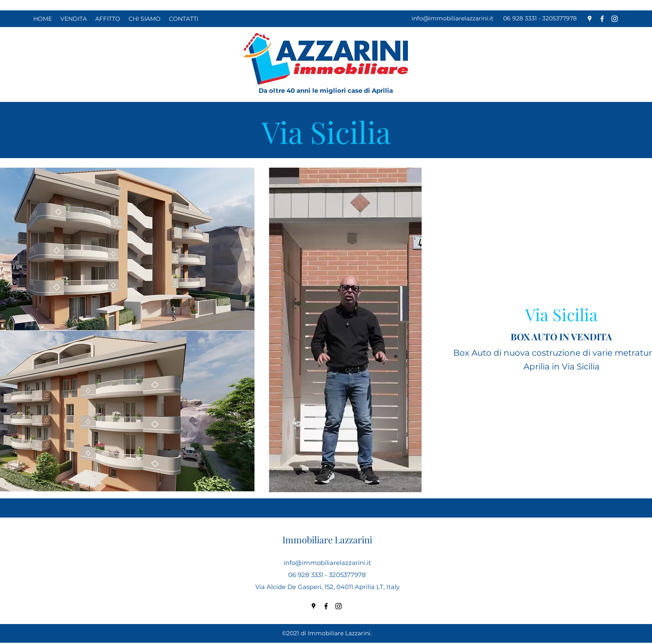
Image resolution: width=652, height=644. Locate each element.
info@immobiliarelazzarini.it (453, 18)
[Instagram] (615, 19)
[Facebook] (602, 19)
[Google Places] (590, 19)
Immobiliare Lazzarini (327, 540)
